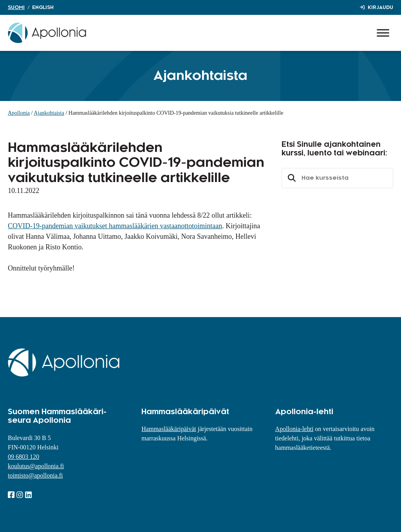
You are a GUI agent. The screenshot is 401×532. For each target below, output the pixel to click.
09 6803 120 (23, 457)
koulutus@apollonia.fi (36, 466)
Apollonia (19, 113)
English (43, 7)
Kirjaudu (380, 7)
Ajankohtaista (49, 113)
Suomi (16, 7)
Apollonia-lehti (294, 429)
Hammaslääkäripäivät (169, 429)
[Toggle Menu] (383, 33)
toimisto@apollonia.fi (35, 475)
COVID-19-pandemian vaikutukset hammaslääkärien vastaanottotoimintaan (115, 226)
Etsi (291, 178)
